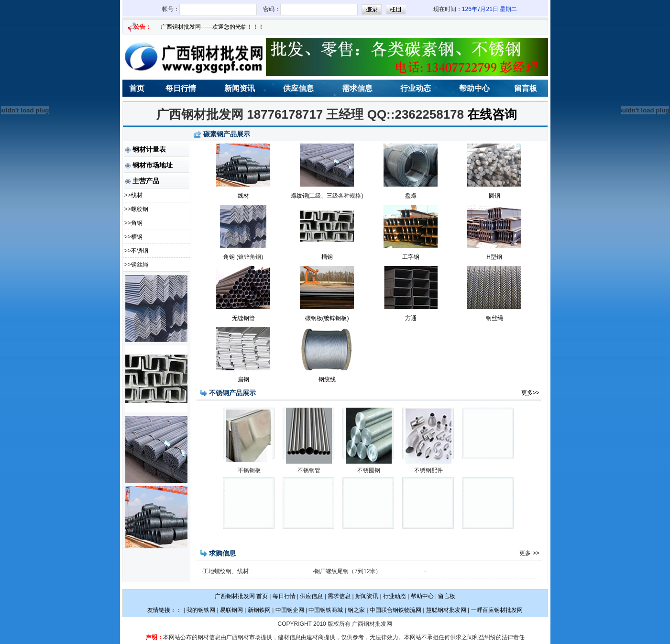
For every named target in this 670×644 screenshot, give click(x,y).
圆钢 (494, 196)
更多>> (531, 393)
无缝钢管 (243, 318)
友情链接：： (165, 610)
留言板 (526, 88)
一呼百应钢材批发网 (497, 610)
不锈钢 (140, 251)
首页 (137, 88)
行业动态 (416, 88)
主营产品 (146, 181)
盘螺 (411, 196)
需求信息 (357, 88)
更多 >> (530, 553)
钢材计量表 (149, 149)
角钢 (137, 223)
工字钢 (411, 257)
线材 (137, 195)
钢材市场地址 (153, 165)
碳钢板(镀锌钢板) (327, 318)
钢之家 (356, 610)
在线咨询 (492, 114)
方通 (411, 318)
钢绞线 (327, 379)
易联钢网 (231, 610)
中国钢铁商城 (326, 610)
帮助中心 (474, 88)
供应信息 (298, 88)
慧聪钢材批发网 (446, 610)
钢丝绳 (140, 265)
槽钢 (137, 237)
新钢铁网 (259, 610)
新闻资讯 (240, 88)
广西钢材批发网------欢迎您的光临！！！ (212, 27)
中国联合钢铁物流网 (395, 610)
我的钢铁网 (201, 610)
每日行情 (181, 88)
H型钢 (494, 257)
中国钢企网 (290, 610)
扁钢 (243, 379)
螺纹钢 (140, 209)
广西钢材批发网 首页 (241, 596)
